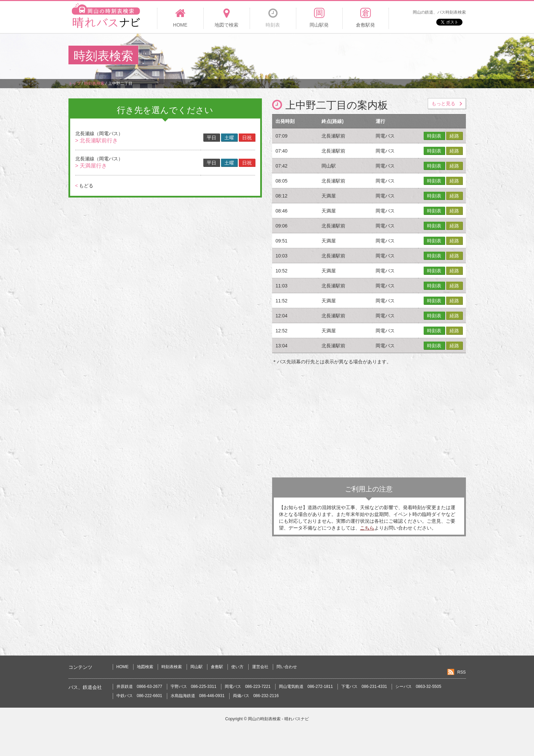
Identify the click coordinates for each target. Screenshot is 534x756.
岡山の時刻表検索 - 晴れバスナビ (278, 719)
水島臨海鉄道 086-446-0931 (198, 696)
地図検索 (145, 667)
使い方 (237, 667)
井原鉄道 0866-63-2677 (139, 687)
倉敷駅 (217, 667)
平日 (211, 138)
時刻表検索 (172, 667)
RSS (462, 672)
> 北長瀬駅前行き (97, 140)
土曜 (229, 138)
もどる (84, 186)
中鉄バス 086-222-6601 (139, 696)
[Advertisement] (342, 56)
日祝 (247, 138)
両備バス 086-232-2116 (256, 696)
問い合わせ (287, 667)
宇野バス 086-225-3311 (194, 687)
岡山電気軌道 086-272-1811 (306, 687)
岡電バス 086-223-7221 (248, 687)
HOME (123, 667)
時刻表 (434, 136)
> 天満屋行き (91, 166)
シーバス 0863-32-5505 (418, 687)
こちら (367, 528)
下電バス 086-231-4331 (364, 687)
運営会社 (260, 667)
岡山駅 (197, 667)
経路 (454, 136)
